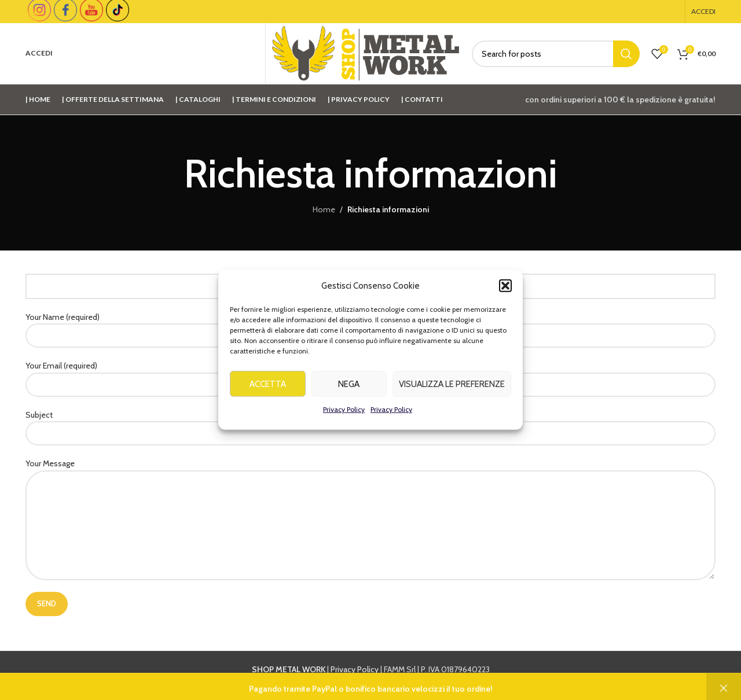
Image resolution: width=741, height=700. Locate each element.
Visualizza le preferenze (452, 387)
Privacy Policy (344, 413)
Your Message (370, 494)
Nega (349, 387)
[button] (505, 289)
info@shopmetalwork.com (557, 682)
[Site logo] (366, 53)
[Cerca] (556, 54)
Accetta (268, 387)
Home (324, 209)
